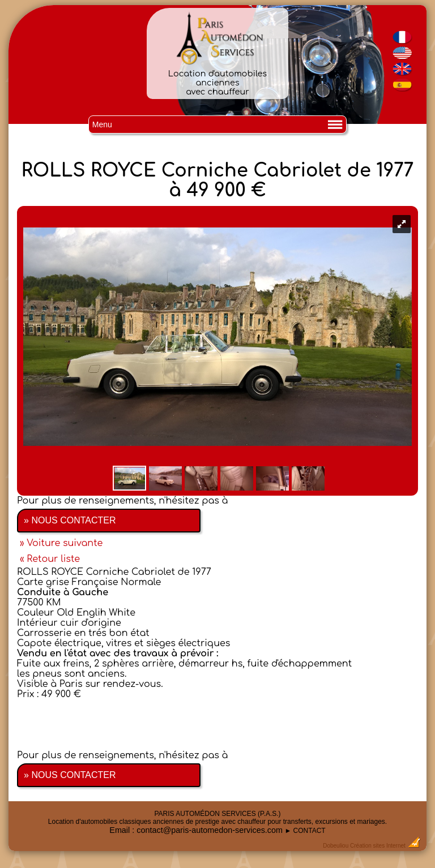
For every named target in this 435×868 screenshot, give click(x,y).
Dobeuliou (336, 846)
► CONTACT (305, 831)
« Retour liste (50, 559)
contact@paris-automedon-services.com (210, 830)
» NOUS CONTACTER (70, 520)
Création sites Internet (378, 846)
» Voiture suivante (61, 543)
